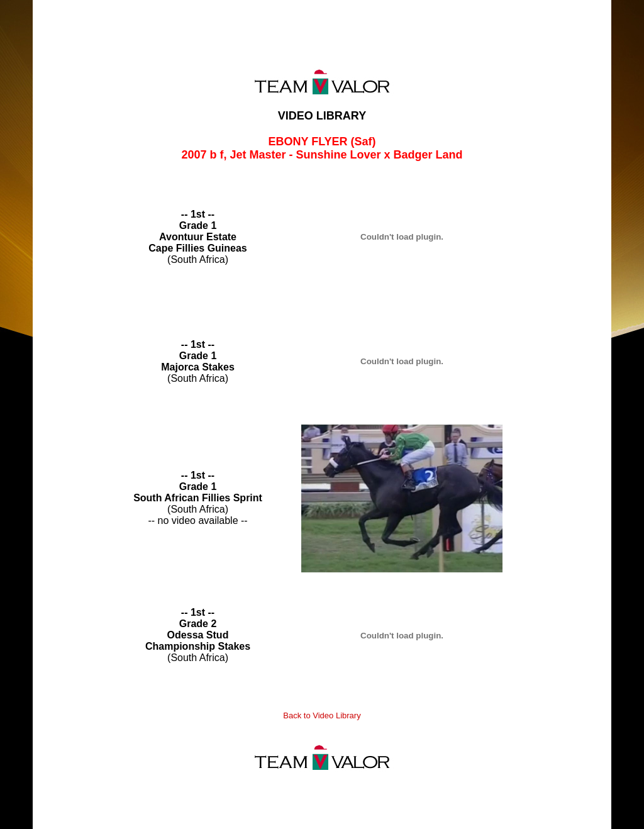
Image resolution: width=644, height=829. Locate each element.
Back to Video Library (322, 715)
